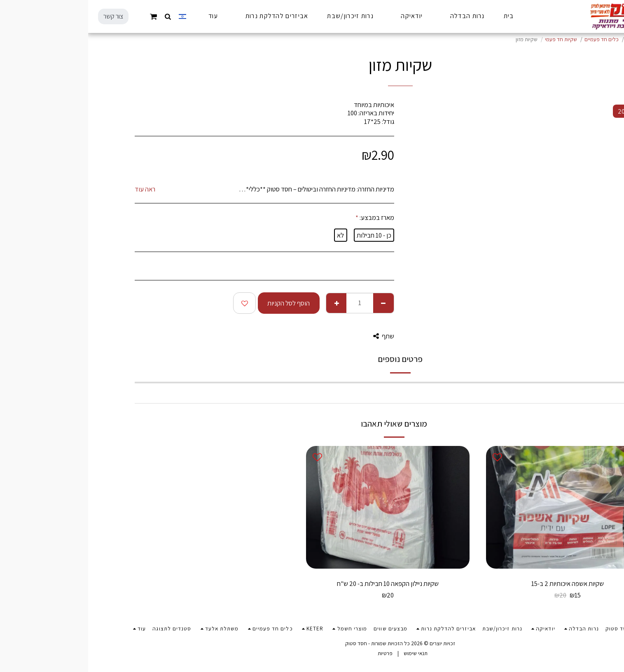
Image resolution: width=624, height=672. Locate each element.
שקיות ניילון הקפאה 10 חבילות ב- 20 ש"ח (300, 583)
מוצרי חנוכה (550, 39)
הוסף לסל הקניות (200, 303)
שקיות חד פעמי (473, 39)
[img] (480, 507)
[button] (80, 16)
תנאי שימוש (327, 653)
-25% (546, 554)
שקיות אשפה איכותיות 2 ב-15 (479, 583)
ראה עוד (57, 189)
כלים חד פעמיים (513, 39)
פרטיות (297, 653)
